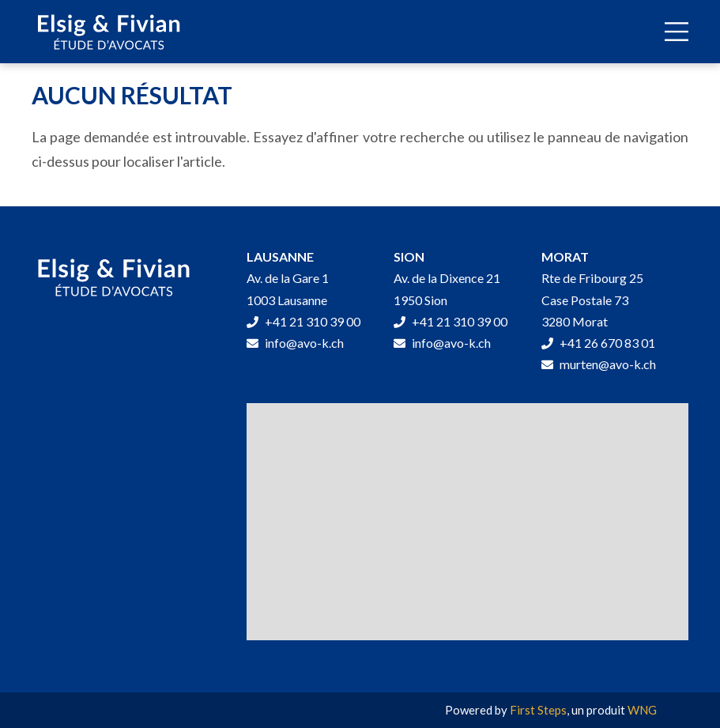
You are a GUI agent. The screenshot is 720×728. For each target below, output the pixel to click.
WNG (642, 710)
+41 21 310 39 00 (303, 321)
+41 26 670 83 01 (598, 343)
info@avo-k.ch (295, 343)
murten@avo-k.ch (599, 364)
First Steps (538, 710)
